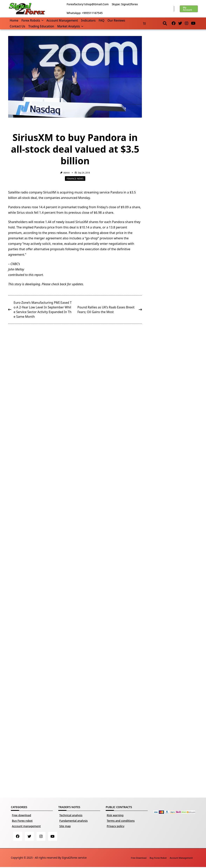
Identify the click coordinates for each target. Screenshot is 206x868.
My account (187, 9)
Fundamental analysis (73, 821)
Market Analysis (70, 26)
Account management (62, 21)
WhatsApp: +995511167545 (85, 13)
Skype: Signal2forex (125, 4)
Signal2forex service (74, 858)
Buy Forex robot (22, 821)
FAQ (101, 21)
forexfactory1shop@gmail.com (88, 4)
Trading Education (41, 26)
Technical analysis (71, 815)
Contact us (17, 26)
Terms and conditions (121, 821)
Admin (67, 173)
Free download (21, 815)
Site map (65, 826)
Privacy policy (116, 826)
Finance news (75, 178)
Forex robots (32, 21)
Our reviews (116, 21)
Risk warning (115, 815)
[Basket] (144, 23)
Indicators (88, 21)
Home (14, 21)
